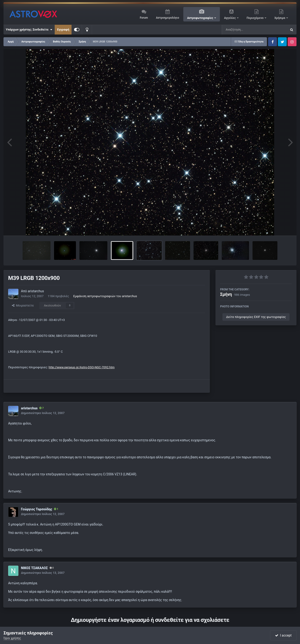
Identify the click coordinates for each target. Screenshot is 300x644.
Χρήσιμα (280, 18)
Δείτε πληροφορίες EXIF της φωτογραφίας (256, 317)
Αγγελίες (230, 18)
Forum (144, 18)
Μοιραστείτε (23, 305)
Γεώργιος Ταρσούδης (37, 509)
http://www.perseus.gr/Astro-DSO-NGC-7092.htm (82, 367)
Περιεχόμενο (256, 18)
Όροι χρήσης (12, 638)
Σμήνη (226, 294)
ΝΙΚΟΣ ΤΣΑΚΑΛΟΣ (34, 568)
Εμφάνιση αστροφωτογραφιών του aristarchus (105, 296)
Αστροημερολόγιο (167, 18)
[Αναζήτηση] (245, 30)
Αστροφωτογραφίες (201, 18)
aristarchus (36, 291)
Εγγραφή (63, 30)
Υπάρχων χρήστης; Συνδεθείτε (29, 30)
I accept (283, 635)
